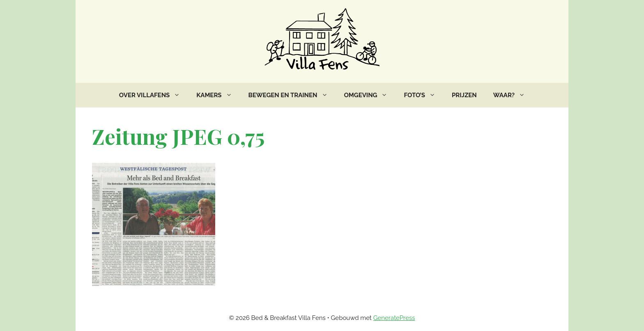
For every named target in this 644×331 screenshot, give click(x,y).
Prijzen (464, 95)
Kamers (218, 95)
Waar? (513, 95)
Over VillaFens (154, 95)
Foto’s (424, 95)
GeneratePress (394, 318)
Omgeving (370, 95)
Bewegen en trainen (292, 95)
